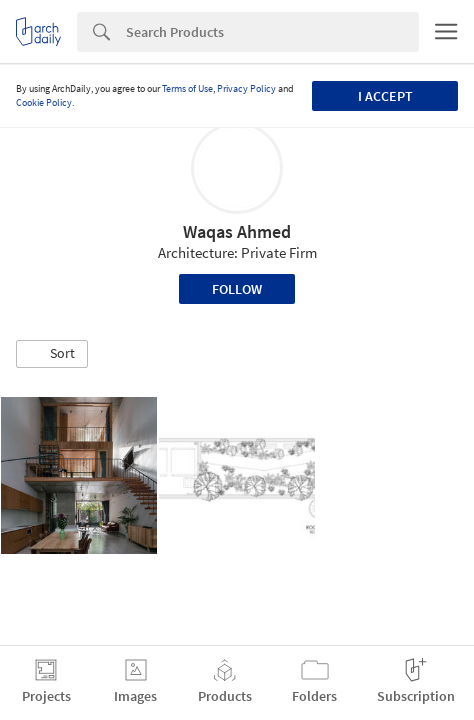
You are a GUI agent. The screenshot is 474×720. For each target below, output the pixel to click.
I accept (385, 96)
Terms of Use (187, 88)
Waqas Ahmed (237, 231)
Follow (237, 289)
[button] (52, 354)
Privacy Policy (246, 88)
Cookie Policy (44, 102)
